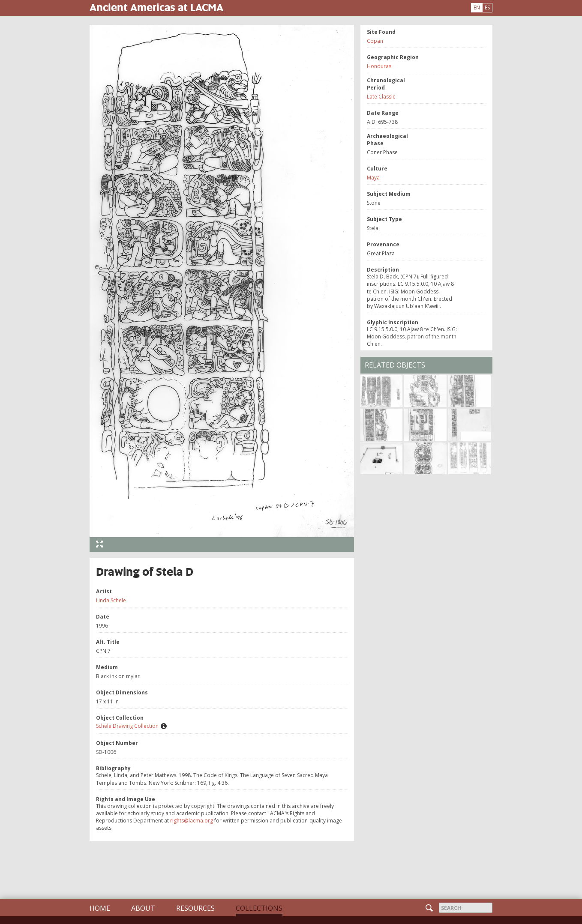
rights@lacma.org (192, 821)
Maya (373, 178)
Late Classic (381, 97)
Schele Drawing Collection (127, 726)
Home (100, 908)
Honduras (379, 66)
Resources (195, 908)
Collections (259, 908)
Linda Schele (111, 600)
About (143, 908)
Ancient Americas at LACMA (156, 7)
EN (477, 7)
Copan (375, 41)
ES (487, 7)
